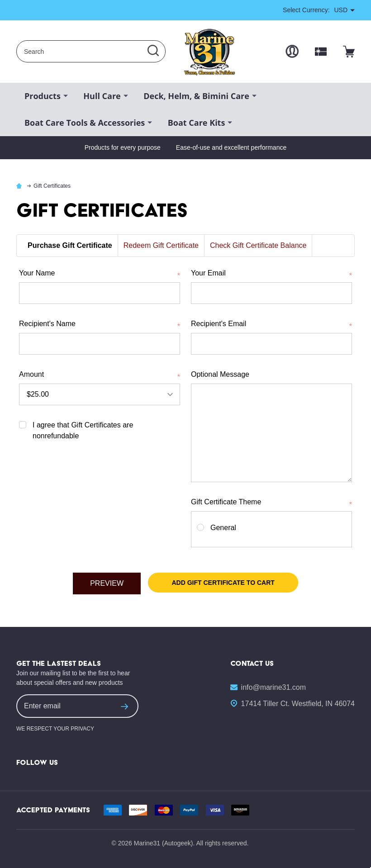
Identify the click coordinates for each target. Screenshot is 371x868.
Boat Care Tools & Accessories (85, 123)
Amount (100, 375)
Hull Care (102, 96)
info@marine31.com (273, 687)
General (223, 528)
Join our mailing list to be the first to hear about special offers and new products (73, 678)
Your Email (271, 274)
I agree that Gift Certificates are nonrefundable (83, 430)
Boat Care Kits (197, 123)
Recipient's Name (100, 325)
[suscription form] (124, 706)
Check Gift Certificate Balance (258, 245)
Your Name (100, 274)
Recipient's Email (271, 325)
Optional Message (220, 374)
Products (43, 96)
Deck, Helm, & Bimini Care (196, 96)
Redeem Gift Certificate (161, 245)
